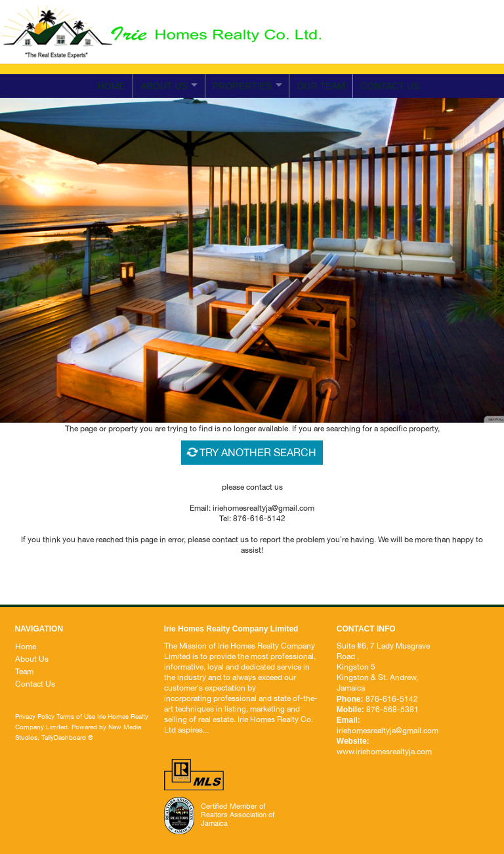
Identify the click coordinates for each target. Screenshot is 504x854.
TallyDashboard (64, 737)
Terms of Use (76, 716)
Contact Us (35, 684)
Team (24, 672)
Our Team (321, 86)
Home (112, 86)
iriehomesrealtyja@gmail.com (425, 50)
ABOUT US (164, 86)
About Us (32, 659)
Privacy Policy (35, 716)
